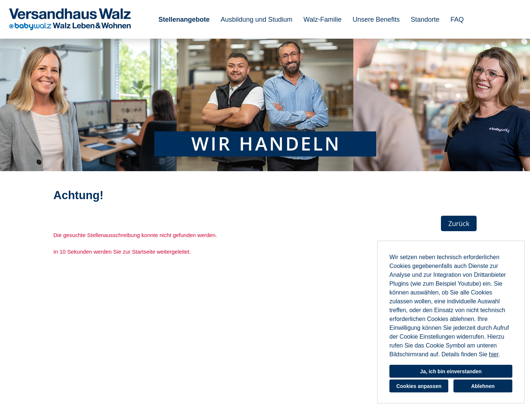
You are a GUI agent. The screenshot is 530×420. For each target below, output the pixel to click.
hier (494, 354)
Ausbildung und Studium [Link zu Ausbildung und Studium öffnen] (256, 20)
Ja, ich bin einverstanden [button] (451, 371)
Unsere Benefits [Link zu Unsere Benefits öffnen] (376, 20)
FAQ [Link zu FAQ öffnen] (457, 20)
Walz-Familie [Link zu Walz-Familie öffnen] (323, 20)
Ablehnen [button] (483, 386)
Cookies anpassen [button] (419, 386)
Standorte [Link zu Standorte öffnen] (425, 20)
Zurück (459, 223)
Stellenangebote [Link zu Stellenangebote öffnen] (184, 20)
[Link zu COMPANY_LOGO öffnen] (70, 19)
